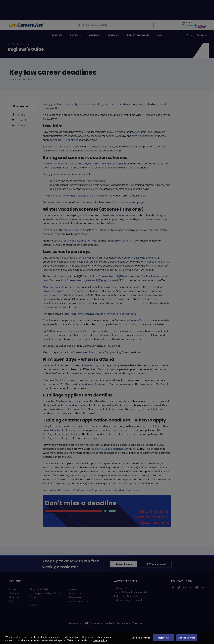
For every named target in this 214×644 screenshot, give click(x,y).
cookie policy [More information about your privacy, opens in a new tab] (100, 642)
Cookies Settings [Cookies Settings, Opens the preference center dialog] (141, 640)
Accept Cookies (187, 640)
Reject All (164, 640)
